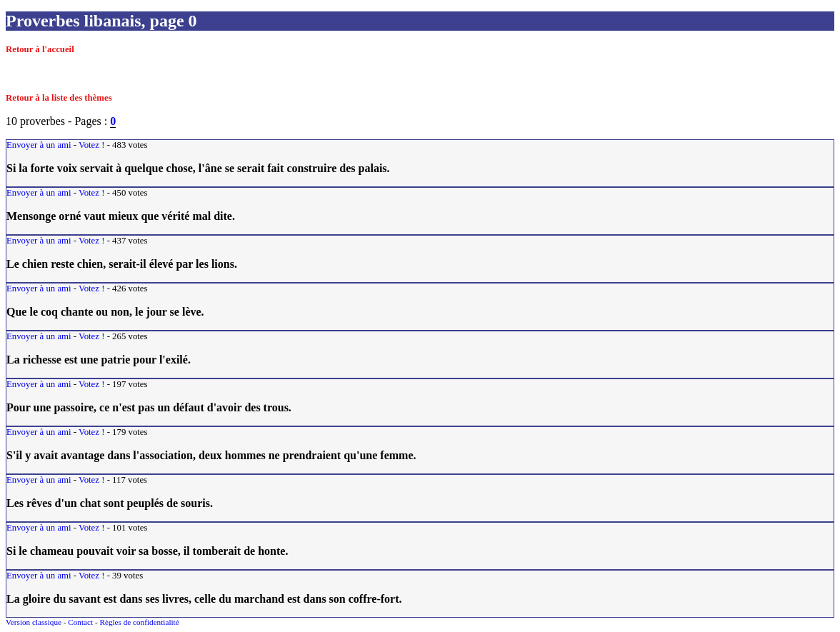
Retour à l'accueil (40, 49)
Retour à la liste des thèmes (59, 98)
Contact (80, 622)
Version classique (34, 622)
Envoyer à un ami (39, 145)
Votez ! (91, 145)
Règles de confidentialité (139, 622)
